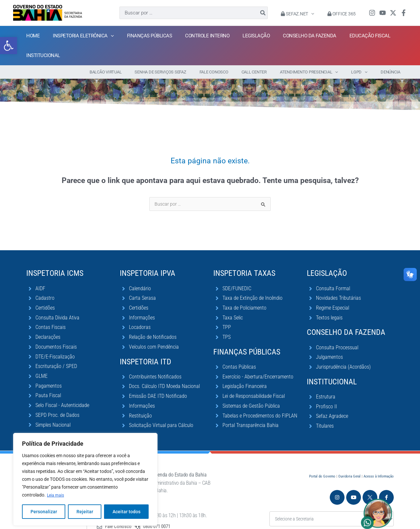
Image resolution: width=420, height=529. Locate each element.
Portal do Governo (322, 457)
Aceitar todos (126, 502)
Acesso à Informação (379, 457)
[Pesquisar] (271, 13)
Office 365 (344, 14)
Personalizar (44, 502)
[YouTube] (383, 13)
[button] (9, 36)
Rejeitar (85, 502)
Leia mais (57, 485)
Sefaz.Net (303, 14)
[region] (85, 470)
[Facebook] (404, 13)
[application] (317, 14)
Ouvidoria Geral (349, 457)
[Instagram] (372, 13)
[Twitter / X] (393, 13)
